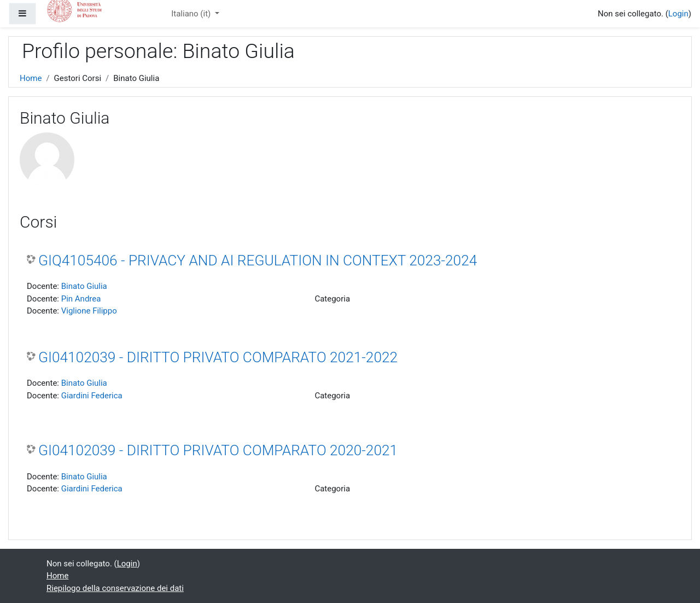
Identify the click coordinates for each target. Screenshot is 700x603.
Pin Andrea (81, 299)
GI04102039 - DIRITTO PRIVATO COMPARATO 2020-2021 (218, 450)
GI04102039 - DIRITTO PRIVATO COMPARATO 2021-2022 (218, 357)
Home (31, 78)
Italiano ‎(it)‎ (192, 14)
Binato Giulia (84, 286)
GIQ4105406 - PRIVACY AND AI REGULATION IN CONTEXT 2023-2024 (258, 260)
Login (678, 14)
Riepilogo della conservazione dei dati (115, 588)
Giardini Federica (92, 396)
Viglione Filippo (89, 311)
